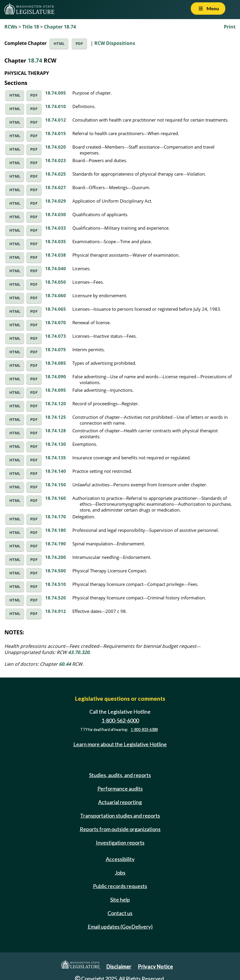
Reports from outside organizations (120, 829)
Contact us (120, 913)
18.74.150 (56, 485)
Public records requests (120, 886)
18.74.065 (56, 309)
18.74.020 (56, 147)
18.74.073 (56, 336)
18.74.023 (56, 160)
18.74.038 (56, 255)
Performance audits (120, 789)
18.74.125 (56, 417)
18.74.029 (56, 201)
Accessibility (120, 859)
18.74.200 (56, 557)
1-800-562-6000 (120, 720)
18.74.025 (56, 174)
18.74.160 (56, 498)
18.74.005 (56, 93)
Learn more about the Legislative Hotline (120, 744)
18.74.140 (56, 471)
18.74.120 (56, 404)
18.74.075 (56, 349)
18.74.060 (56, 295)
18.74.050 (56, 282)
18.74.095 (56, 390)
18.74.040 (56, 268)
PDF (79, 44)
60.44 (65, 664)
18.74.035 (56, 241)
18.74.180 (56, 530)
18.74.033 (56, 228)
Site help (120, 900)
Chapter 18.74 (60, 27)
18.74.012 (56, 120)
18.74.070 (56, 322)
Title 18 (31, 27)
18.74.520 (56, 598)
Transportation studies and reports (120, 816)
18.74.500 (56, 571)
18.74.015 (56, 133)
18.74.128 (56, 431)
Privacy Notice (155, 966)
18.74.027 (56, 187)
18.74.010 (56, 106)
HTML (59, 44)
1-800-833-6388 (144, 730)
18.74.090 (56, 376)
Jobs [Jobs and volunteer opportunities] (120, 873)
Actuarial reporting (120, 802)
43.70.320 (79, 652)
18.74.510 (56, 584)
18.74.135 (56, 458)
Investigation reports (120, 843)
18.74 (35, 60)
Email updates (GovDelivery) (120, 927)
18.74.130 (56, 444)
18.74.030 (56, 214)
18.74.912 (56, 611)
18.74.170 (56, 517)
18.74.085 (56, 363)
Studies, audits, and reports (120, 775)
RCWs (11, 27)
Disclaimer (119, 966)
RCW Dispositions (115, 43)
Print (230, 27)
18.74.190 (56, 544)
